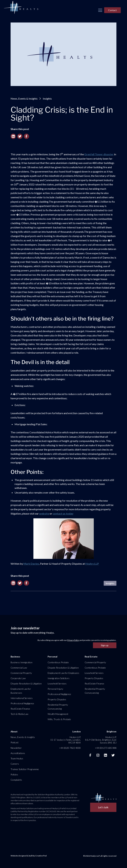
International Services (22, 698)
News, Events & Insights (24, 98)
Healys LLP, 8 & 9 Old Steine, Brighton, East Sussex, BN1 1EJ (101, 740)
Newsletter (16, 748)
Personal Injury (55, 689)
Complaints (16, 780)
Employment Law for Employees (63, 673)
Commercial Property (21, 673)
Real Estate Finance (20, 709)
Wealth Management (58, 714)
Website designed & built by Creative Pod (29, 856)
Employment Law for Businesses (21, 691)
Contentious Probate (58, 662)
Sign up (105, 645)
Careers (15, 764)
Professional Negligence (22, 703)
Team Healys (17, 758)
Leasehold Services (57, 684)
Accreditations (18, 753)
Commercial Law (19, 668)
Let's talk (103, 807)
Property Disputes (57, 699)
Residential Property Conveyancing (58, 707)
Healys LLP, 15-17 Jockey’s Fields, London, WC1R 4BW (65, 740)
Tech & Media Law (19, 714)
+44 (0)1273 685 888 (106, 748)
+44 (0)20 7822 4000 (70, 748)
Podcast (15, 742)
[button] (100, 10)
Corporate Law (18, 678)
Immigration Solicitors (59, 678)
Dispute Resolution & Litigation (26, 684)
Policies (14, 774)
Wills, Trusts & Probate (59, 719)
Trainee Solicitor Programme (25, 769)
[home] (21, 8)
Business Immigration (21, 662)
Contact (112, 10)
